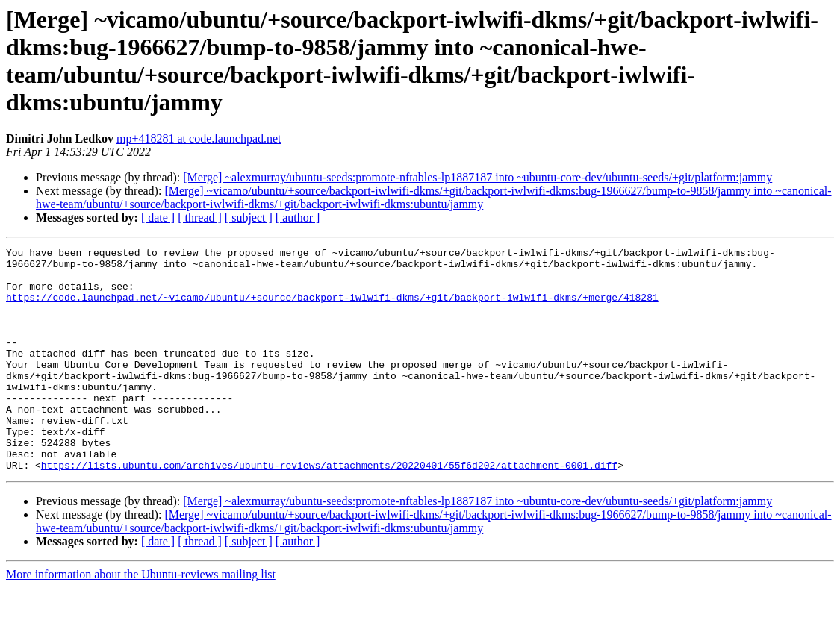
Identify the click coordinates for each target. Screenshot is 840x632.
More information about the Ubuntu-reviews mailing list (141, 619)
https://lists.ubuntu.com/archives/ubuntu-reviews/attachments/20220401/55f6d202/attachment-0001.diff (329, 510)
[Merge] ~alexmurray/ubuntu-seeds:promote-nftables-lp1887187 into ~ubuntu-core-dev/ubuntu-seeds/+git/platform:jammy (477, 177)
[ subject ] (249, 218)
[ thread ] (200, 218)
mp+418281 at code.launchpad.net (199, 138)
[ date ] (158, 218)
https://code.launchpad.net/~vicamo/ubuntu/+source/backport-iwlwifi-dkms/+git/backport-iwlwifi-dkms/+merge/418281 (332, 308)
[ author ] (298, 218)
